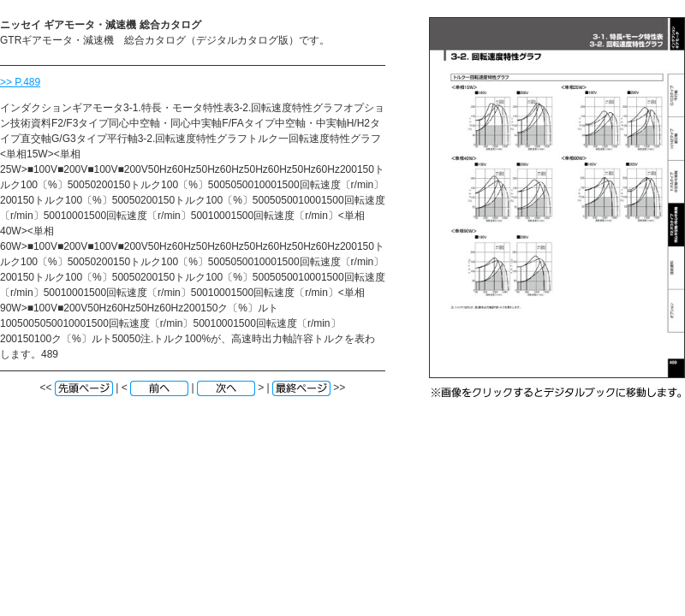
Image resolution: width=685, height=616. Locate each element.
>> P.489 (20, 82)
